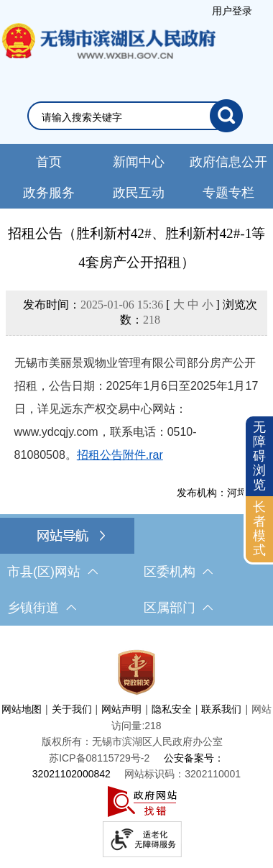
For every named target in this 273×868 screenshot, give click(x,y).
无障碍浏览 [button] (259, 456)
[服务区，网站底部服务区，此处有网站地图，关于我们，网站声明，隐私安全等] (136, 750)
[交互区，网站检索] (136, 116)
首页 (49, 162)
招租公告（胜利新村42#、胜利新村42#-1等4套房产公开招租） (137, 248)
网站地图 (22, 709)
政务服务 (49, 193)
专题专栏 (228, 193)
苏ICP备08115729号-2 (99, 758)
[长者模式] (259, 529)
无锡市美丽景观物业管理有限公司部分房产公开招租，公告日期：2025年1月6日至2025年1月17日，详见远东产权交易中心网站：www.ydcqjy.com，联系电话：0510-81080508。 (136, 409)
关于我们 (72, 709)
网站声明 (121, 709)
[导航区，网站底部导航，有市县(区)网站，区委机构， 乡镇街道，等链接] (136, 572)
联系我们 (221, 709)
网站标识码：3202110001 (182, 774)
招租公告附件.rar (120, 455)
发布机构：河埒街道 (222, 493)
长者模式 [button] (259, 528)
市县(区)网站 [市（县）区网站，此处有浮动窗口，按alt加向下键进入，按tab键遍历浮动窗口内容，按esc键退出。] (52, 572)
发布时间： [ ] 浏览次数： (140, 312)
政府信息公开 (228, 162)
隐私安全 (172, 709)
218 (152, 320)
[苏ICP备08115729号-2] (99, 758)
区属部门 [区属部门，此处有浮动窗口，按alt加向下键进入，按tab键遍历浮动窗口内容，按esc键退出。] (178, 608)
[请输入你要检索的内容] (126, 117)
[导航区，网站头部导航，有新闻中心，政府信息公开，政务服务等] (136, 176)
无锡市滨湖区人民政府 (108, 55)
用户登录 (232, 11)
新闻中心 (139, 162)
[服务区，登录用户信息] (232, 11)
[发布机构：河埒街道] (137, 493)
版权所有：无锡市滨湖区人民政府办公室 (132, 741)
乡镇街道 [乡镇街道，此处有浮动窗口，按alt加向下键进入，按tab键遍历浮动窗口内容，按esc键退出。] (42, 608)
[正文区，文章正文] (136, 361)
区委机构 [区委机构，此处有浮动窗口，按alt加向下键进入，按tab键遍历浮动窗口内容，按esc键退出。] (178, 572)
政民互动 (139, 193)
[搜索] (226, 116)
